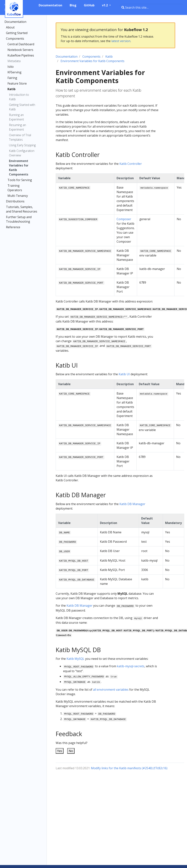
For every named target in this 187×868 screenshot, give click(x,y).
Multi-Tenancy (18, 196)
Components (15, 39)
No (71, 751)
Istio (11, 67)
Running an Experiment (16, 117)
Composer (124, 219)
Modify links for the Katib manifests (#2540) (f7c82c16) (129, 768)
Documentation (15, 22)
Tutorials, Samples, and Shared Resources (22, 209)
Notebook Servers (20, 50)
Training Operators (15, 188)
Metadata (14, 61)
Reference (13, 227)
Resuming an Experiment (17, 127)
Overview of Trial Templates (20, 137)
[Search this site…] (152, 7)
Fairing (12, 78)
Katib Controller (131, 164)
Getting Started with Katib (22, 107)
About (10, 27)
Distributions (15, 201)
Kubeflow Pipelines (21, 55)
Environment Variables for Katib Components (19, 168)
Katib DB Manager (132, 504)
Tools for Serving (20, 180)
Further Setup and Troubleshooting (19, 219)
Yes (60, 751)
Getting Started (17, 33)
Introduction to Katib (19, 97)
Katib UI (124, 374)
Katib (11, 89)
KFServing (14, 72)
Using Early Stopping (22, 145)
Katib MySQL (75, 659)
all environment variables (111, 690)
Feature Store (17, 83)
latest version (121, 41)
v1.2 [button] (105, 5)
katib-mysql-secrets (131, 666)
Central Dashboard (21, 44)
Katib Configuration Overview (22, 153)
